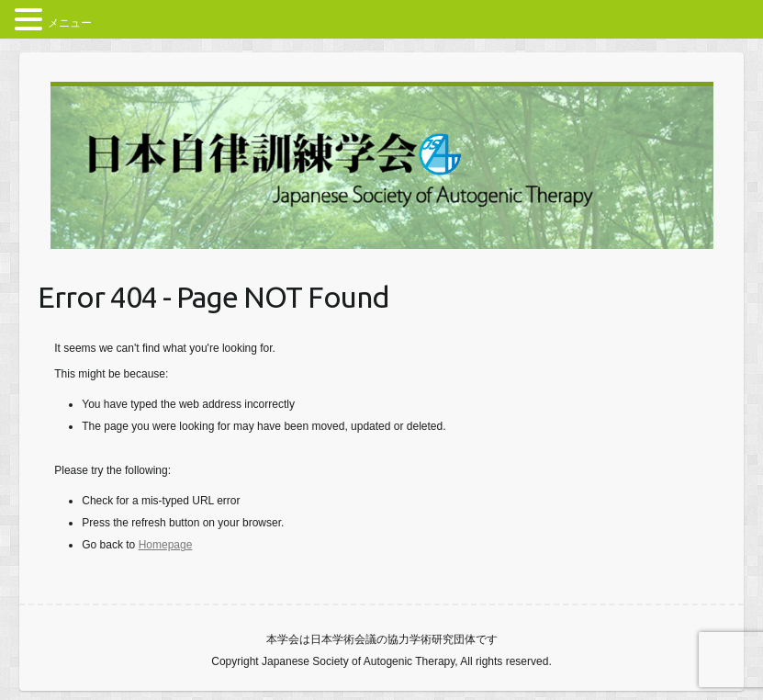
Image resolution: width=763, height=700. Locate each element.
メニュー (70, 23)
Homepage (166, 545)
